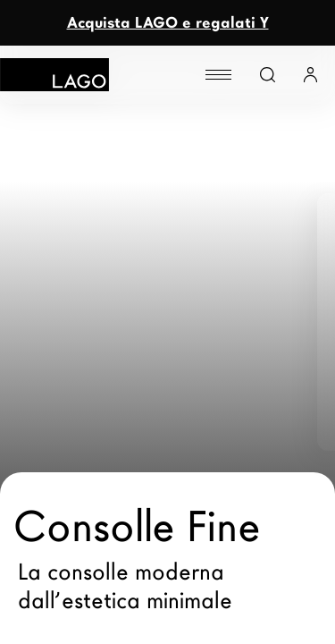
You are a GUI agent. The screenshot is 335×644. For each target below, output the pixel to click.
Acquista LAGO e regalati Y (168, 23)
